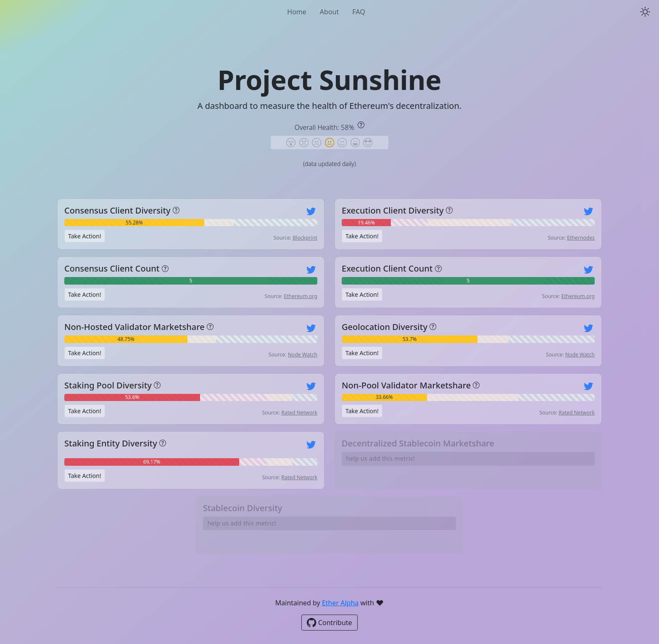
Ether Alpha (340, 603)
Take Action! (85, 236)
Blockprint (305, 238)
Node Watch (303, 355)
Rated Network (299, 413)
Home (297, 12)
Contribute (329, 623)
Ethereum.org (301, 296)
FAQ (358, 12)
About (329, 12)
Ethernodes (581, 238)
